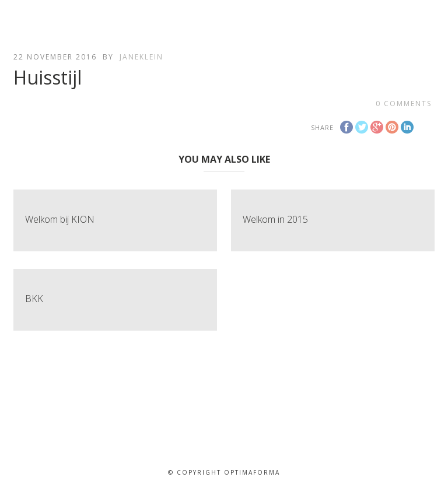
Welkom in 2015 (275, 219)
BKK (34, 299)
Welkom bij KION (60, 219)
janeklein (141, 57)
